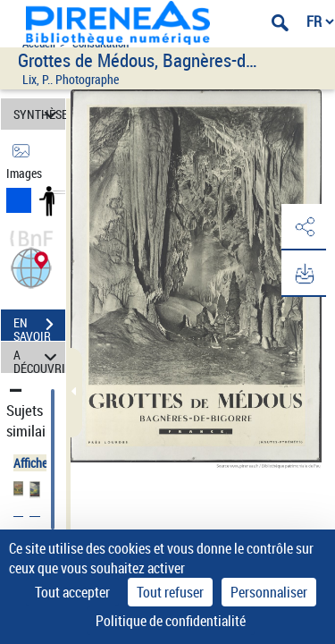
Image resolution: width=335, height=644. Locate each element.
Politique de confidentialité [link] (171, 621)
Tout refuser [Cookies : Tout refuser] (170, 592)
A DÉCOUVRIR (39, 357)
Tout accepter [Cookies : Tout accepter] (72, 592)
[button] (31, 266)
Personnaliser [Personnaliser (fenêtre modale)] (269, 592)
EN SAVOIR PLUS (39, 326)
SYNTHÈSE (39, 114)
